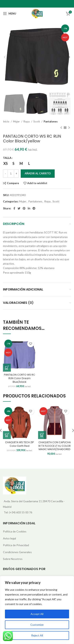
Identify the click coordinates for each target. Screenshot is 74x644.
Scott (37, 121)
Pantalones (51, 121)
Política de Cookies (15, 531)
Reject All (37, 635)
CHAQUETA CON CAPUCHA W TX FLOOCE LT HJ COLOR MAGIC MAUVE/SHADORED (54, 446)
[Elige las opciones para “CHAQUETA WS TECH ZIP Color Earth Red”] (7, 435)
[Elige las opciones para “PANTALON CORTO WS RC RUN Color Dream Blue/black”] (7, 368)
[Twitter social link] (19, 208)
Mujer (17, 121)
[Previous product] (61, 128)
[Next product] (69, 128)
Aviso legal (9, 538)
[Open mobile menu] (10, 14)
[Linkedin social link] (29, 208)
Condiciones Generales (17, 552)
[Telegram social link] (34, 208)
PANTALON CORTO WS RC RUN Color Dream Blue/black (20, 378)
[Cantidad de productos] (11, 174)
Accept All (37, 614)
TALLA (7, 158)
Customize (37, 625)
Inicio (6, 121)
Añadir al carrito (38, 173)
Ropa (27, 121)
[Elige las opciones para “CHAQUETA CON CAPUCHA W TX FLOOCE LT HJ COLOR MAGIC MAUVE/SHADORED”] (42, 435)
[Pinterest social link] (24, 208)
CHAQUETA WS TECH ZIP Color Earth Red (19, 444)
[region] (37, 610)
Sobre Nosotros (13, 559)
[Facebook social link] (14, 208)
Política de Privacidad (16, 545)
